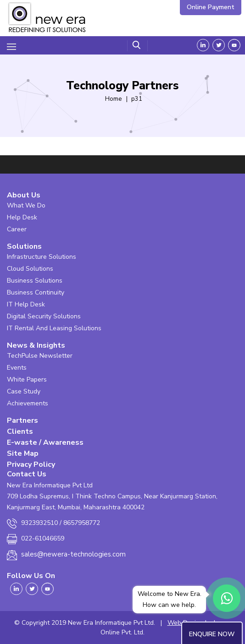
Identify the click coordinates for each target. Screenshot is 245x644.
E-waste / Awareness (45, 442)
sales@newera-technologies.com (73, 554)
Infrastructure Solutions (42, 257)
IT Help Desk (26, 304)
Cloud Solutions (30, 269)
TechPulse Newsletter (40, 356)
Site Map (23, 453)
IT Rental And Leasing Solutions (54, 328)
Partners (22, 420)
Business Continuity (36, 292)
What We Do (26, 205)
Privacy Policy (31, 464)
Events (17, 368)
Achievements (28, 403)
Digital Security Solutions (44, 316)
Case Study (24, 391)
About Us (24, 195)
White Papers (27, 379)
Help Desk (22, 217)
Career (17, 229)
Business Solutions (35, 281)
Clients (20, 431)
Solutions (24, 246)
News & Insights (36, 345)
